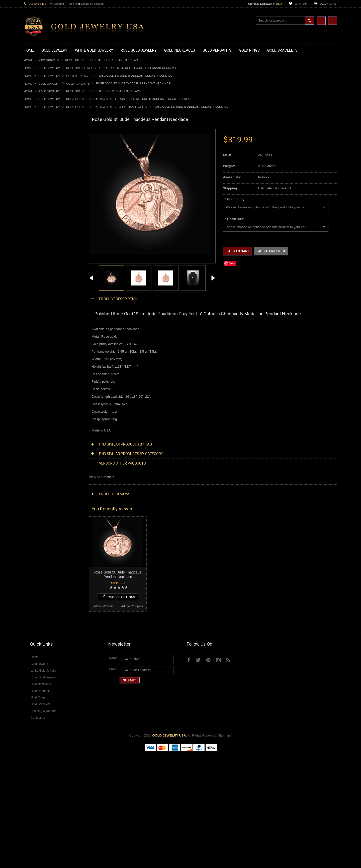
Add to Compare (68, 719)
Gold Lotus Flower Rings (42, 315)
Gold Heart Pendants (39, 235)
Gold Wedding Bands (39, 336)
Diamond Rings (35, 535)
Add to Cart (238, 251)
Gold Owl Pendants (38, 260)
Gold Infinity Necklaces (40, 163)
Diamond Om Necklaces (41, 501)
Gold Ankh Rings (36, 290)
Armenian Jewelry (37, 383)
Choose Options (53, 709)
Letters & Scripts (36, 450)
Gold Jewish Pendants (40, 239)
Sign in (73, 4)
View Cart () (328, 4)
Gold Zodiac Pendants (40, 213)
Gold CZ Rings (34, 268)
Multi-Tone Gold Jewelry (41, 471)
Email (113, 783)
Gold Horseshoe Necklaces (44, 158)
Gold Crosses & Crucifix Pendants (49, 230)
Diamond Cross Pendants (42, 510)
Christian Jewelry (133, 107)
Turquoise (31, 607)
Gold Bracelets (34, 344)
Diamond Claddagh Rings (42, 560)
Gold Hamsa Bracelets (40, 357)
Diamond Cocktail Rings (41, 548)
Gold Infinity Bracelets (40, 361)
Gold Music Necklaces (40, 175)
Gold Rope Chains (37, 374)
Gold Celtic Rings (36, 298)
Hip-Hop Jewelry (36, 438)
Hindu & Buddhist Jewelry (42, 408)
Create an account (92, 4)
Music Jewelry (34, 455)
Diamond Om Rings (38, 565)
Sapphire (30, 598)
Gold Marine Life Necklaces (44, 146)
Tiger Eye (31, 603)
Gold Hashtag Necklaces (42, 150)
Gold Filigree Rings (38, 273)
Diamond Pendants (38, 505)
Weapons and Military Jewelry (45, 429)
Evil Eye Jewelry (36, 442)
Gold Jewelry (49, 68)
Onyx (28, 590)
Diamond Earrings (37, 527)
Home (28, 60)
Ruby (28, 594)
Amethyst (31, 577)
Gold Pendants (78, 84)
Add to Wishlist (38, 719)
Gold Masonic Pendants (41, 252)
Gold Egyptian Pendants (41, 256)
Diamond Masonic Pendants (44, 518)
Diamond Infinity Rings (40, 556)
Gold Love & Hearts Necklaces (46, 180)
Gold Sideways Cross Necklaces (47, 188)
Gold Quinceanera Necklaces (45, 184)
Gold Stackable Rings (39, 277)
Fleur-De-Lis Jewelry (39, 446)
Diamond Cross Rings (40, 539)
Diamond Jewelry (36, 476)
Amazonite (31, 573)
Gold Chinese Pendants (41, 201)
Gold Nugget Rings (38, 323)
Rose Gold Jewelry (81, 68)
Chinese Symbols (36, 425)
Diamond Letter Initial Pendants (47, 514)
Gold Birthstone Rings (40, 294)
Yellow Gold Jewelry (38, 459)
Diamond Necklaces (38, 480)
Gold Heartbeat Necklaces (43, 154)
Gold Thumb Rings (37, 332)
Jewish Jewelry (35, 417)
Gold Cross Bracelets (39, 353)
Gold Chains (33, 366)
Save (232, 263)
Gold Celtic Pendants (39, 226)
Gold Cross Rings (37, 302)
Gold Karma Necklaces (40, 171)
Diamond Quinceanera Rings (45, 543)
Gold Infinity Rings (37, 311)
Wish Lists (301, 4)
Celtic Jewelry (34, 395)
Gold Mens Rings (36, 319)
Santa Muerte (34, 391)
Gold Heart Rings (36, 306)
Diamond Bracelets (38, 531)
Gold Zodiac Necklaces (41, 192)
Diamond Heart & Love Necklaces (48, 488)
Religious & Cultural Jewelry (89, 99)
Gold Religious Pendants (42, 222)
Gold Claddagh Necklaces (43, 142)
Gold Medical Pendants (41, 209)
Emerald (30, 581)
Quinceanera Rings (38, 285)
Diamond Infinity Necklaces (43, 497)
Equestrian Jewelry (38, 433)
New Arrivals (49, 60)
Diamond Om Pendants (41, 522)
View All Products (102, 477)
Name (113, 772)
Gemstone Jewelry (37, 569)
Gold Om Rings (35, 328)
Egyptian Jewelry (36, 387)
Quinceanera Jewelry (39, 421)
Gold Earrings (34, 340)
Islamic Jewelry (35, 412)
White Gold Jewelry (38, 463)
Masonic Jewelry (36, 404)
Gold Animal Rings (37, 281)
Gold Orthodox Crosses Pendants (48, 243)
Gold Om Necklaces (38, 167)
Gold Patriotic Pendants (41, 218)
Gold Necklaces (79, 76)
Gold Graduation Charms (42, 205)
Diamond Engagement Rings (45, 552)
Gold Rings (32, 264)
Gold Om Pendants (38, 247)
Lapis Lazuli (32, 586)
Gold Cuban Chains (38, 370)
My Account (57, 4)
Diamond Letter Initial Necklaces (47, 493)
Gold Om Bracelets (38, 349)
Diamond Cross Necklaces (43, 484)
